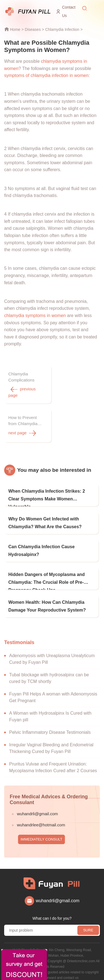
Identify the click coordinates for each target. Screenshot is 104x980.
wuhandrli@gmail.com (37, 809)
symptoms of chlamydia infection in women (46, 75)
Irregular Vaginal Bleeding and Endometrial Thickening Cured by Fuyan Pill (51, 743)
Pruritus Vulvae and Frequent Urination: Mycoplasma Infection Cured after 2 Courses (53, 763)
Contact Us (69, 11)
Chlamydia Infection (62, 29)
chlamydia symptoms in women (35, 316)
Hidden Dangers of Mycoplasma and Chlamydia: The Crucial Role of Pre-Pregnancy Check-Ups (47, 576)
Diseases (33, 29)
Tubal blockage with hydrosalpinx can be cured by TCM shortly (49, 673)
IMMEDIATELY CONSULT (41, 835)
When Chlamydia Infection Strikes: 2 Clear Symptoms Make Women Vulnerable (47, 493)
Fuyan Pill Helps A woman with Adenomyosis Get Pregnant (53, 693)
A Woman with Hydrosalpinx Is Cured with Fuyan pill (50, 712)
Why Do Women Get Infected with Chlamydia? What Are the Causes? (45, 518)
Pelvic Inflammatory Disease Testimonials (50, 728)
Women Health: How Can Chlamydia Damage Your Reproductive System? (47, 601)
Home (15, 29)
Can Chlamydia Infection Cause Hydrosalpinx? (41, 546)
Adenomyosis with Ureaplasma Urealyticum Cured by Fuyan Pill (52, 654)
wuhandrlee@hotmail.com (41, 820)
